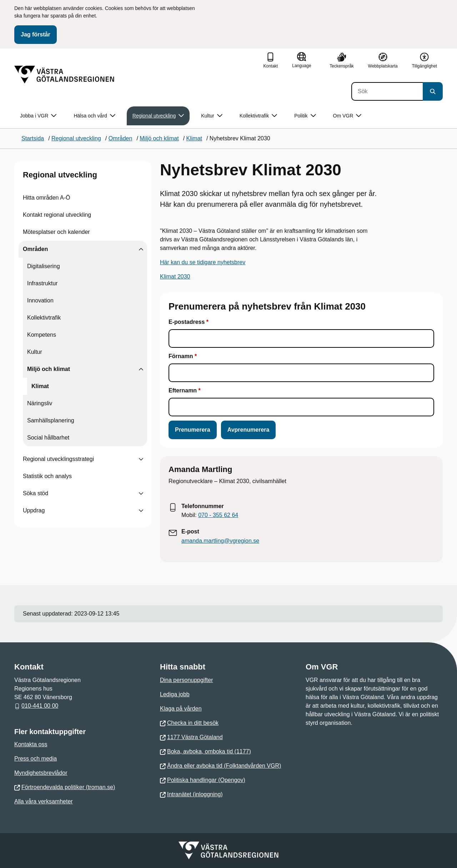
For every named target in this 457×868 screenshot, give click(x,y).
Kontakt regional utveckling (57, 215)
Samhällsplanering (51, 420)
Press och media (36, 759)
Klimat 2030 (175, 277)
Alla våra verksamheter (44, 801)
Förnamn (181, 356)
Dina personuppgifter (187, 680)
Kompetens (42, 335)
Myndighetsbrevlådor (41, 773)
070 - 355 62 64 (218, 515)
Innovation (40, 300)
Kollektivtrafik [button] (258, 116)
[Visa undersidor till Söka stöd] (141, 493)
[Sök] (387, 91)
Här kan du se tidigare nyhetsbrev (203, 262)
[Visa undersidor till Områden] (141, 249)
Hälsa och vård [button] (94, 116)
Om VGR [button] (347, 116)
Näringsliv (40, 403)
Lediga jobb (175, 694)
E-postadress (187, 322)
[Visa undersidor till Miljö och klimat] (141, 369)
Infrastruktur (42, 283)
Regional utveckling (60, 175)
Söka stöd (36, 493)
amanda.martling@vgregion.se (220, 541)
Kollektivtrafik (44, 318)
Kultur (35, 352)
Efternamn (184, 390)
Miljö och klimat (49, 369)
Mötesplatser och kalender (56, 232)
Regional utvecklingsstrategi (58, 459)
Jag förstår (36, 34)
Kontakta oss (31, 744)
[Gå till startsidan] (64, 75)
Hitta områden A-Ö (47, 198)
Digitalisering (44, 266)
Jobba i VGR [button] (38, 116)
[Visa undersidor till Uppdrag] (141, 511)
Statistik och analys (47, 476)
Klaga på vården (181, 709)
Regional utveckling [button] (158, 116)
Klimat (40, 386)
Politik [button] (305, 116)
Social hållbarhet (48, 438)
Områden (35, 249)
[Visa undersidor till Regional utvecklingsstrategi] (141, 459)
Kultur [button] (212, 116)
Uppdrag (34, 510)
